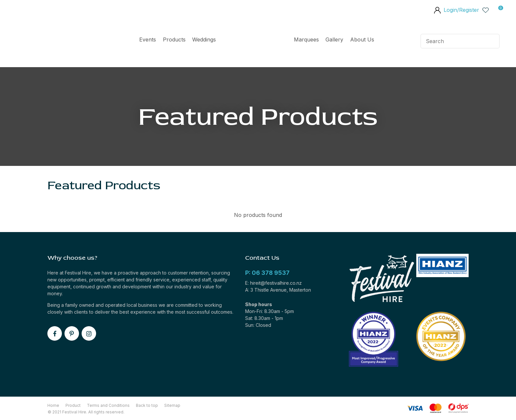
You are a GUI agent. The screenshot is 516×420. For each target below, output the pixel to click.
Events (148, 39)
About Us (362, 39)
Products (174, 39)
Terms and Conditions (108, 405)
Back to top (147, 405)
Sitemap (172, 405)
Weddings (204, 39)
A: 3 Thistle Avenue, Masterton (278, 290)
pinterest (72, 333)
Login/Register (461, 10)
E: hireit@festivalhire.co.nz (273, 283)
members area (437, 11)
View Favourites (486, 10)
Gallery (334, 39)
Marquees (306, 39)
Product (73, 405)
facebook (55, 333)
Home (255, 41)
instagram (89, 333)
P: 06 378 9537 (267, 273)
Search (492, 41)
